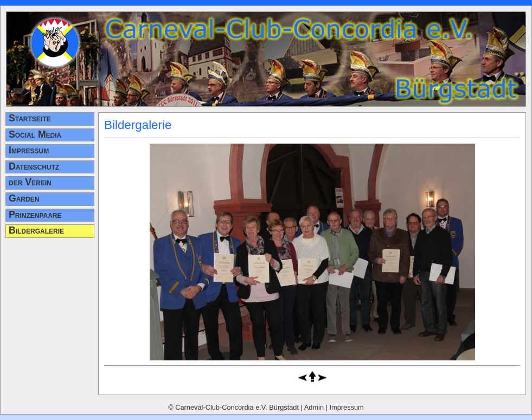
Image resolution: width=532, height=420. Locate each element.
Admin (314, 407)
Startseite (30, 118)
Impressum (29, 150)
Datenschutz (34, 166)
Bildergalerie (36, 230)
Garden (24, 198)
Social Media (35, 134)
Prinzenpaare (35, 215)
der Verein (30, 182)
